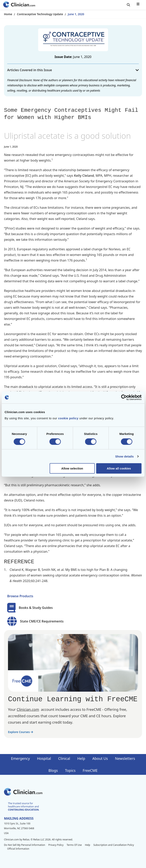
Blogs (53, 770)
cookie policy (68, 418)
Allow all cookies (119, 468)
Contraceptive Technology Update (40, 14)
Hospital (44, 758)
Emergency (20, 758)
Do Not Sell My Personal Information (25, 845)
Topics (70, 770)
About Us (100, 758)
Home (8, 14)
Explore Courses (20, 732)
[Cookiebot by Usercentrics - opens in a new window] (124, 397)
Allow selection (72, 468)
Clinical (64, 758)
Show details (125, 456)
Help (81, 758)
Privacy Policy (56, 845)
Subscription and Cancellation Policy (114, 845)
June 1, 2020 (76, 14)
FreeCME (90, 770)
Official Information (18, 849)
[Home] (19, 5)
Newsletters (125, 758)
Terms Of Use (74, 845)
